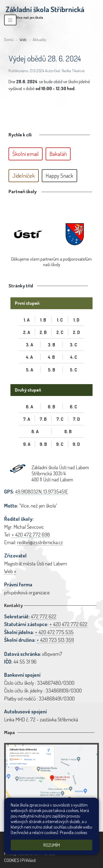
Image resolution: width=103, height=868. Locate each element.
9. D (76, 444)
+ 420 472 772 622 (68, 624)
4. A (29, 357)
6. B (51, 407)
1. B (43, 320)
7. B (43, 419)
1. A (27, 320)
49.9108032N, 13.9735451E (42, 491)
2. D (76, 332)
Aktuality (39, 39)
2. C (60, 332)
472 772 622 (44, 616)
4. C (74, 357)
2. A (27, 332)
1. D (76, 320)
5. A (30, 370)
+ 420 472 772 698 (31, 534)
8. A (35, 431)
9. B (43, 444)
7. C (60, 419)
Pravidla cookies (73, 832)
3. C (73, 345)
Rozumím (52, 845)
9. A (27, 444)
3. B (51, 345)
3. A (30, 345)
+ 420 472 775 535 (54, 632)
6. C (73, 407)
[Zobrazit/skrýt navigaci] (10, 20)
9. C (60, 444)
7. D (76, 419)
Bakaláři (58, 154)
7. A (27, 419)
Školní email (26, 154)
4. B (51, 357)
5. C (73, 370)
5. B (51, 370)
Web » (10, 571)
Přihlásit (29, 860)
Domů (9, 39)
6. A (30, 407)
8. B (68, 431)
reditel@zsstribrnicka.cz (40, 542)
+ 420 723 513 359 (55, 640)
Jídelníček (24, 176)
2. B (43, 332)
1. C (60, 320)
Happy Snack (59, 176)
